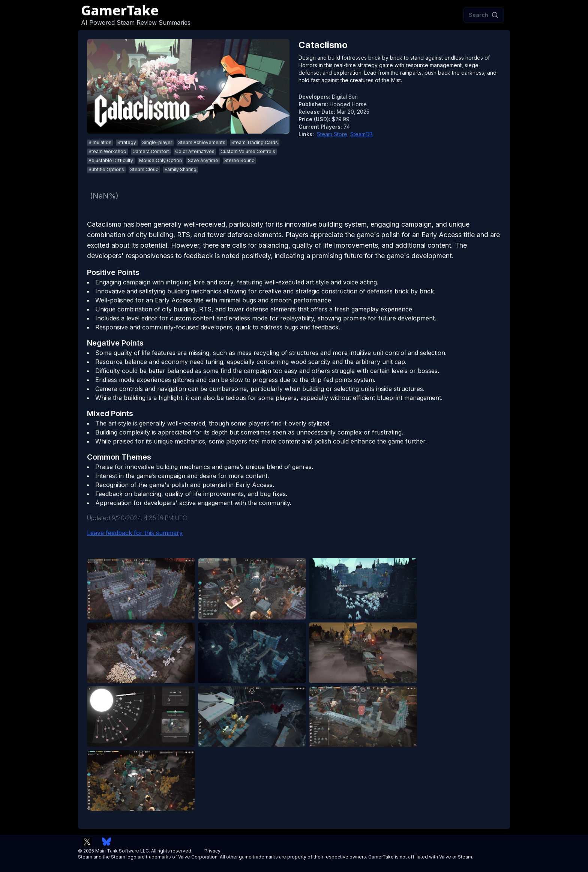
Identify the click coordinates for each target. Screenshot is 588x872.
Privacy (212, 851)
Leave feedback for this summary (135, 533)
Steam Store (332, 134)
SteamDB (361, 134)
